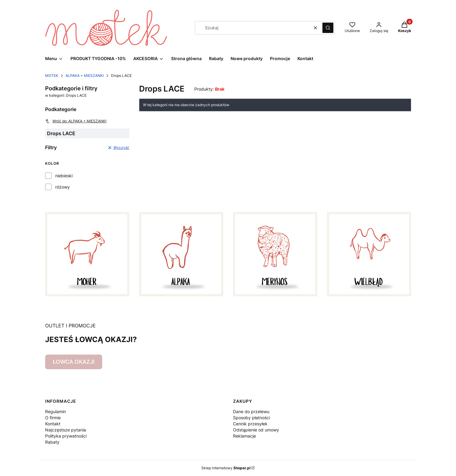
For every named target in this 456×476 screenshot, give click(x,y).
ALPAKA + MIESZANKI (85, 76)
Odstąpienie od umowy (256, 430)
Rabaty (52, 442)
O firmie (53, 418)
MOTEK (52, 76)
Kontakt (53, 424)
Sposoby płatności (251, 418)
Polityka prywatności (66, 436)
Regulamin (56, 411)
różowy (63, 187)
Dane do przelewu (251, 411)
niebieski (64, 176)
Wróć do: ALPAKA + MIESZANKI (76, 121)
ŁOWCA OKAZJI (74, 362)
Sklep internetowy (226, 468)
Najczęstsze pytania (66, 430)
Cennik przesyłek (250, 424)
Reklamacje (244, 436)
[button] (328, 28)
